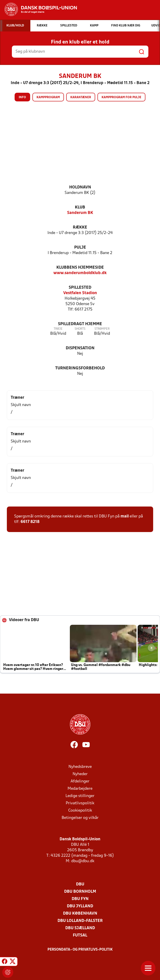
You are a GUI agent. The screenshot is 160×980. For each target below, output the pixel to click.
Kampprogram (48, 97)
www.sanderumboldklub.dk (80, 273)
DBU (80, 884)
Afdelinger (80, 781)
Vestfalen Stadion (80, 293)
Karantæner (81, 97)
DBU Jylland (80, 906)
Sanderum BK (80, 213)
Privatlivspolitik (80, 803)
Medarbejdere (80, 789)
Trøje (58, 329)
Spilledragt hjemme (80, 324)
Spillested (80, 288)
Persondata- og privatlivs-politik (80, 950)
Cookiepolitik (80, 811)
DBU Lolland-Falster (80, 921)
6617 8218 (30, 522)
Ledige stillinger (80, 796)
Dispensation (80, 348)
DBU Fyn (80, 899)
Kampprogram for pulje (121, 97)
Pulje (80, 248)
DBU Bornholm (80, 892)
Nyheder (80, 774)
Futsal (80, 935)
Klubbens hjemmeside (80, 268)
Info (22, 97)
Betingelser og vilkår (80, 818)
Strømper (102, 329)
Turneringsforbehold (80, 368)
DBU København (80, 914)
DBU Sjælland (80, 928)
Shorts (80, 329)
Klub (80, 207)
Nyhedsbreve (80, 767)
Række (80, 228)
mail (125, 516)
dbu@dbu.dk (83, 861)
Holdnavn (80, 187)
